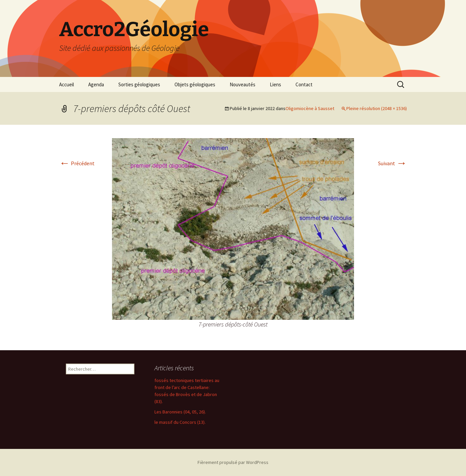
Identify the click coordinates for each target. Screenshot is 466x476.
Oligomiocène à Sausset (310, 108)
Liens (275, 84)
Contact (304, 84)
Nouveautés (243, 84)
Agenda (96, 84)
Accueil (67, 84)
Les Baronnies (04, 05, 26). (180, 412)
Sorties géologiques (139, 84)
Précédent (77, 163)
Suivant (392, 163)
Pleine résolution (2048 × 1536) (377, 108)
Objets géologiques (195, 84)
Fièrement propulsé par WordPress (233, 462)
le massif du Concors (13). (180, 422)
